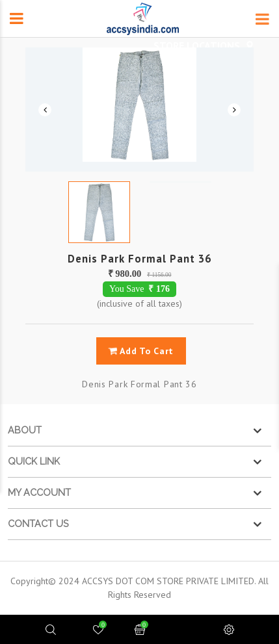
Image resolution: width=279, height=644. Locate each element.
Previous (45, 110)
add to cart (141, 351)
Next (234, 110)
